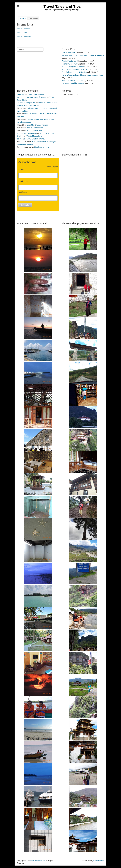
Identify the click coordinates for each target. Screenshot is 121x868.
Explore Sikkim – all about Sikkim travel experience (83, 55)
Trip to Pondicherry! (70, 61)
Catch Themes (99, 861)
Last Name (23, 192)
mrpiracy (21, 94)
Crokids (20, 136)
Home (23, 19)
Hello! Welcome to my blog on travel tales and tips (82, 75)
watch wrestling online (26, 103)
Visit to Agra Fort (69, 53)
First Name (23, 181)
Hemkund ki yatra (42, 147)
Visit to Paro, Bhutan (36, 94)
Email (21, 169)
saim (19, 139)
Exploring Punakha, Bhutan (73, 83)
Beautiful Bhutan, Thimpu (72, 80)
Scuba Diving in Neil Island (73, 67)
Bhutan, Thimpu (24, 28)
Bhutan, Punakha (24, 36)
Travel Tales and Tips (62, 6)
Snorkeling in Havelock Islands (74, 69)
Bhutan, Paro (23, 32)
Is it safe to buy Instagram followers (32, 97)
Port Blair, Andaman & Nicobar (74, 72)
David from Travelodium (27, 133)
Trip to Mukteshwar (70, 64)
